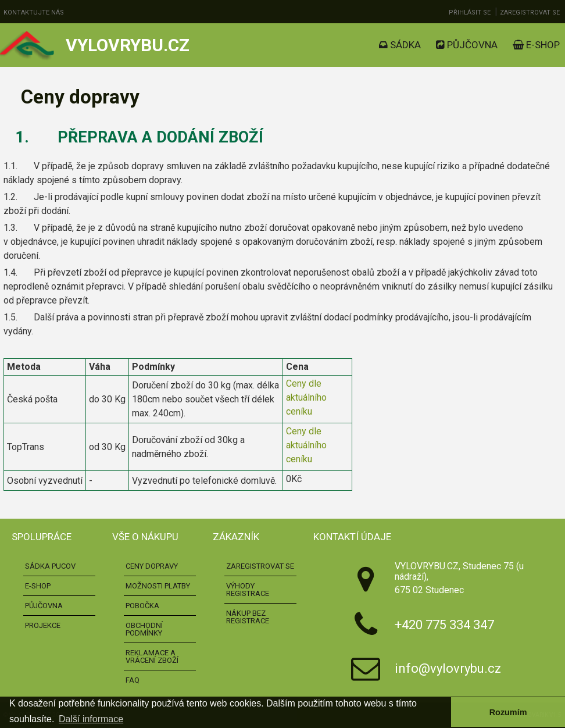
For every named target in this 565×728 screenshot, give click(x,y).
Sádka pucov (50, 566)
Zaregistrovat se (530, 13)
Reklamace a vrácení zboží (152, 656)
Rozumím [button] (508, 712)
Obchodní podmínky (144, 629)
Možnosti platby (158, 586)
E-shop (536, 45)
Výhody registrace (248, 590)
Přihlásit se (470, 13)
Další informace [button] (91, 719)
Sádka (400, 45)
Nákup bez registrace (248, 617)
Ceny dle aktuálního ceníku (306, 397)
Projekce (43, 625)
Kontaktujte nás (34, 13)
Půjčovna (467, 45)
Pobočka (142, 606)
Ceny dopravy (152, 566)
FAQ (133, 680)
